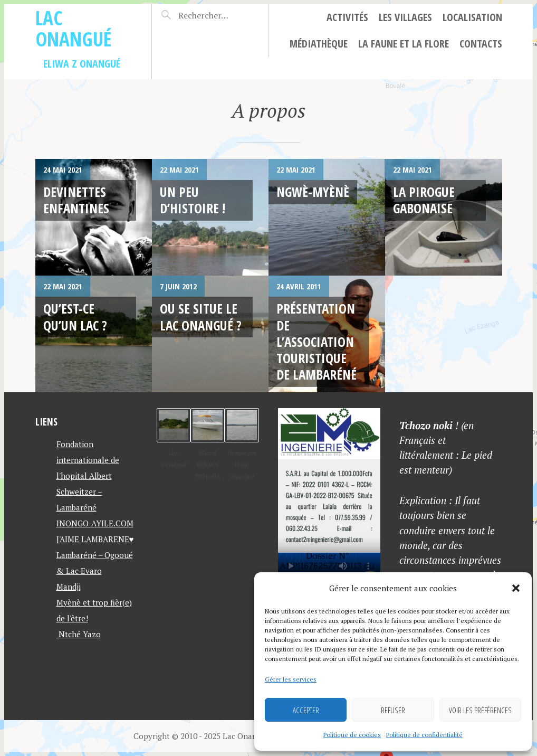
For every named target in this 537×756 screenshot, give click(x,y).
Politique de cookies (352, 735)
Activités (347, 17)
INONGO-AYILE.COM (95, 523)
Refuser (393, 710)
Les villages (405, 17)
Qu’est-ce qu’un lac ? (75, 316)
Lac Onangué (74, 28)
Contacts (481, 44)
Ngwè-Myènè (313, 192)
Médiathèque (319, 44)
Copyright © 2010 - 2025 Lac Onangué (202, 736)
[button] (516, 588)
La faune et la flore (404, 44)
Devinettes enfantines (76, 200)
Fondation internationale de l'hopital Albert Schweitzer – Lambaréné (88, 476)
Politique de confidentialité (424, 735)
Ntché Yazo (79, 634)
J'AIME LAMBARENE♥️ (95, 539)
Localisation (472, 17)
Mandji (69, 587)
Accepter (306, 710)
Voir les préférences (480, 710)
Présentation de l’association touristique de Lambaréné (317, 341)
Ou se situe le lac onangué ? (201, 316)
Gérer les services (291, 679)
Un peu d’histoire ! (193, 200)
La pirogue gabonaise (424, 200)
